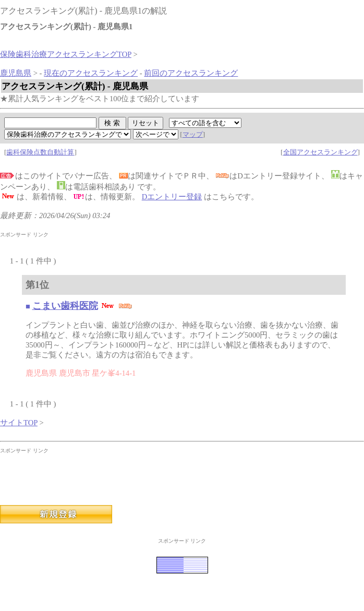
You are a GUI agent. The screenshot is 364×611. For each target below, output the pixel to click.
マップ (193, 134)
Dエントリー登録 (172, 197)
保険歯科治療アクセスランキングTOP (66, 54)
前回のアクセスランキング (191, 73)
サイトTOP (19, 423)
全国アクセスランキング (320, 152)
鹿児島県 (16, 73)
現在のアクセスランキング (91, 73)
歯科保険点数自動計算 (40, 152)
